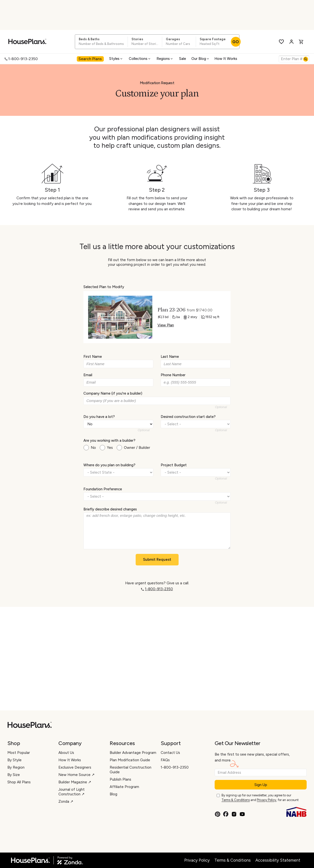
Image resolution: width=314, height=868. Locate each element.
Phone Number (173, 375)
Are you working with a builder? (109, 441)
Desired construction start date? (188, 416)
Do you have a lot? (99, 416)
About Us (66, 753)
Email (88, 375)
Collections (140, 59)
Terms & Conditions (236, 800)
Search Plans (90, 59)
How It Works (226, 59)
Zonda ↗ (66, 801)
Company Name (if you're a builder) (113, 393)
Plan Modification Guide (130, 760)
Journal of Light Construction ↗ (72, 792)
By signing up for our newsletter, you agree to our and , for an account (260, 798)
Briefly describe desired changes (110, 509)
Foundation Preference (103, 489)
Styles (116, 59)
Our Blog (201, 59)
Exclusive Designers (75, 767)
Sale (183, 59)
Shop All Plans (19, 782)
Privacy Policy (267, 800)
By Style (14, 760)
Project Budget (174, 465)
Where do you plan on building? (109, 465)
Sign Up (261, 785)
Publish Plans (120, 779)
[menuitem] (90, 59)
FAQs (165, 760)
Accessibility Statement (278, 860)
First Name (93, 357)
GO (236, 42)
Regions (165, 59)
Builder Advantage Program (133, 753)
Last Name (170, 357)
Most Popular (19, 753)
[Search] (306, 59)
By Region (16, 767)
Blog (113, 794)
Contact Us (170, 753)
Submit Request (157, 560)
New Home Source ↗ (77, 775)
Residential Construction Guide (131, 770)
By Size (14, 775)
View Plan (166, 325)
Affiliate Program (124, 787)
